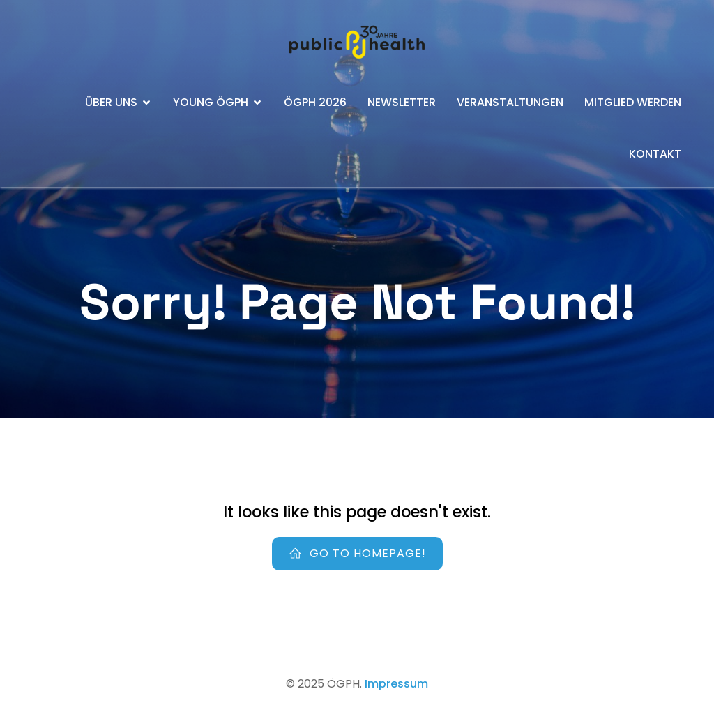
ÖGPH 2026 (315, 102)
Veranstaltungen (510, 102)
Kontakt (655, 154)
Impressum (396, 684)
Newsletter (402, 102)
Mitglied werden (633, 102)
